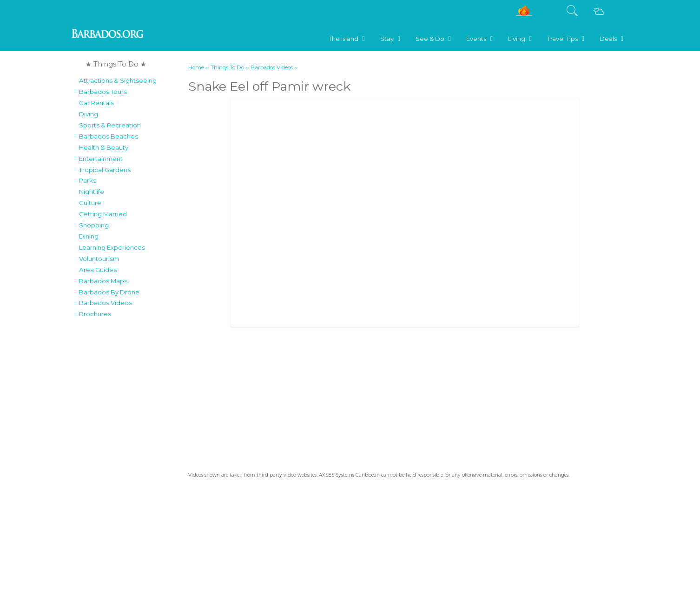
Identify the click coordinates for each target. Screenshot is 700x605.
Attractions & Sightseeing (118, 80)
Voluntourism (99, 259)
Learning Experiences (112, 247)
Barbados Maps (103, 281)
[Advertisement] (131, 462)
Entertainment (101, 159)
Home (196, 67)
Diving (89, 114)
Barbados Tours (103, 92)
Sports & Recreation (110, 125)
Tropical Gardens (105, 170)
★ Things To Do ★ (116, 64)
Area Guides (98, 270)
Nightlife (92, 192)
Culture (90, 203)
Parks (88, 180)
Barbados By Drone (109, 292)
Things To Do (227, 67)
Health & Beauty (104, 147)
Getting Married (103, 214)
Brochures (95, 314)
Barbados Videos (106, 303)
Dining (89, 236)
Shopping (94, 225)
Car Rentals (96, 103)
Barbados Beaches (109, 136)
